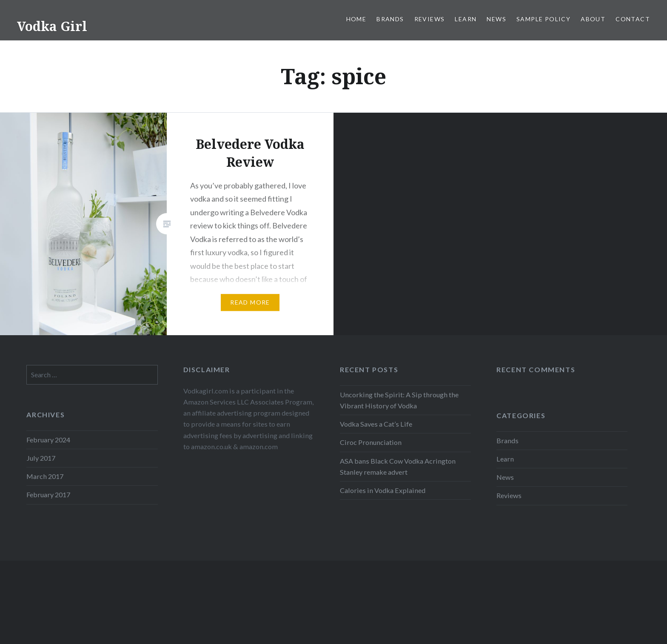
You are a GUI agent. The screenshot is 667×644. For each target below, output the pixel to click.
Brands (390, 19)
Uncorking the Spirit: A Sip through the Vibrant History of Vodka (399, 400)
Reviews (430, 19)
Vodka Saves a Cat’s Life (376, 424)
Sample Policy (543, 19)
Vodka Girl (52, 26)
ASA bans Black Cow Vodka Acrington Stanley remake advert (398, 466)
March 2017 (45, 476)
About (593, 19)
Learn (466, 19)
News (496, 19)
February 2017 (48, 494)
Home (356, 19)
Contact (633, 19)
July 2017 (41, 458)
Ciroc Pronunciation (371, 442)
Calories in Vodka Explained (383, 490)
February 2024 (48, 440)
